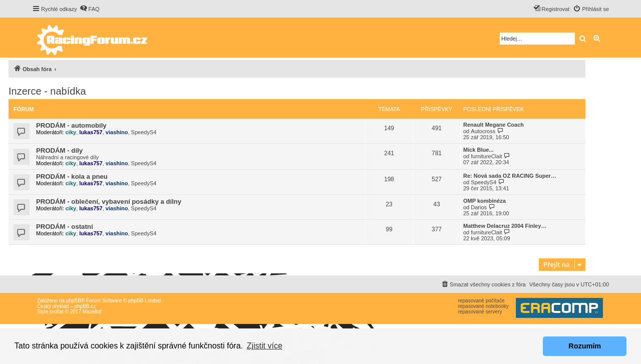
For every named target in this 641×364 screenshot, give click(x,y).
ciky (71, 132)
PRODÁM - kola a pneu (72, 176)
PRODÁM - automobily (71, 125)
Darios (479, 207)
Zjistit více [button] (265, 346)
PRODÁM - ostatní (65, 227)
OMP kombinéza (485, 201)
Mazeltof (92, 312)
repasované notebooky (484, 306)
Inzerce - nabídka (47, 91)
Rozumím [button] (585, 346)
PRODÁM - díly (59, 150)
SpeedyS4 (144, 132)
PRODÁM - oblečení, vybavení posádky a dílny (109, 202)
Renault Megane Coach (494, 125)
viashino (117, 132)
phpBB (74, 301)
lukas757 (91, 132)
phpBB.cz (85, 306)
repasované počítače (482, 301)
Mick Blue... (478, 150)
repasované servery (480, 312)
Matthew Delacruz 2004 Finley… (505, 226)
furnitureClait (486, 156)
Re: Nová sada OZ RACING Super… (510, 176)
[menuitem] (90, 9)
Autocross (483, 131)
